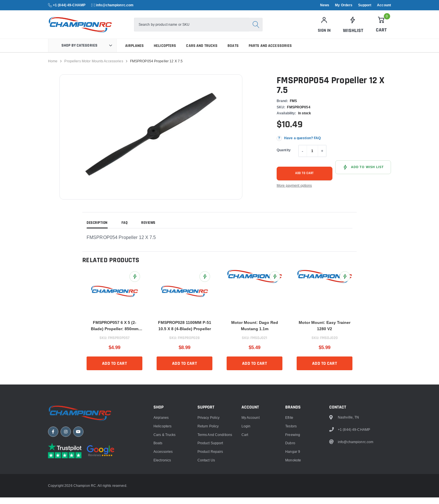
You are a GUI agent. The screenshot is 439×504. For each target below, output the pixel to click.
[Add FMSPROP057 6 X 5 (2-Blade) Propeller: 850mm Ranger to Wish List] (135, 283)
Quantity (284, 157)
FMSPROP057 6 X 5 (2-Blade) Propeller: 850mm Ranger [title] (115, 333)
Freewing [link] (293, 493)
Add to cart (305, 180)
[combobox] (199, 28)
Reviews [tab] (148, 230)
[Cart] (381, 28)
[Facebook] (53, 491)
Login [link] (246, 484)
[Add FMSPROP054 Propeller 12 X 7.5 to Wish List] (363, 174)
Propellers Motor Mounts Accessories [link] (94, 68)
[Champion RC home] (82, 472)
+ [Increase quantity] (322, 158)
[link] (353, 28)
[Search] (263, 28)
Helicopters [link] (165, 52)
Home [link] (53, 68)
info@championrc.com (115, 5)
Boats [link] (233, 52)
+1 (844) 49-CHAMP (69, 5)
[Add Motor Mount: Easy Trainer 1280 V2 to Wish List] (345, 283)
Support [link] (365, 5)
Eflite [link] (289, 476)
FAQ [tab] (125, 230)
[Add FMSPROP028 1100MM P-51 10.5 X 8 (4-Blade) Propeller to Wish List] (205, 283)
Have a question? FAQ (302, 145)
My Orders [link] (344, 5)
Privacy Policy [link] (209, 476)
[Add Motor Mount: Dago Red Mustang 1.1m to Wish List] (275, 283)
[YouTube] (78, 491)
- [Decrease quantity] (303, 158)
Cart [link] (245, 493)
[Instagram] (66, 491)
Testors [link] (291, 484)
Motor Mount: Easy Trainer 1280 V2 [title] (325, 332)
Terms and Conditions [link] (215, 493)
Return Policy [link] (208, 484)
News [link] (325, 5)
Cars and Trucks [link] (202, 52)
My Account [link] (251, 476)
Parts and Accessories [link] (270, 52)
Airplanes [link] (134, 52)
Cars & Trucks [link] (165, 493)
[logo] (93, 28)
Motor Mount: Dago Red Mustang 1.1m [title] (255, 332)
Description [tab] (97, 230)
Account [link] (384, 5)
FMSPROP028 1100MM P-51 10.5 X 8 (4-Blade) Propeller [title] (185, 332)
